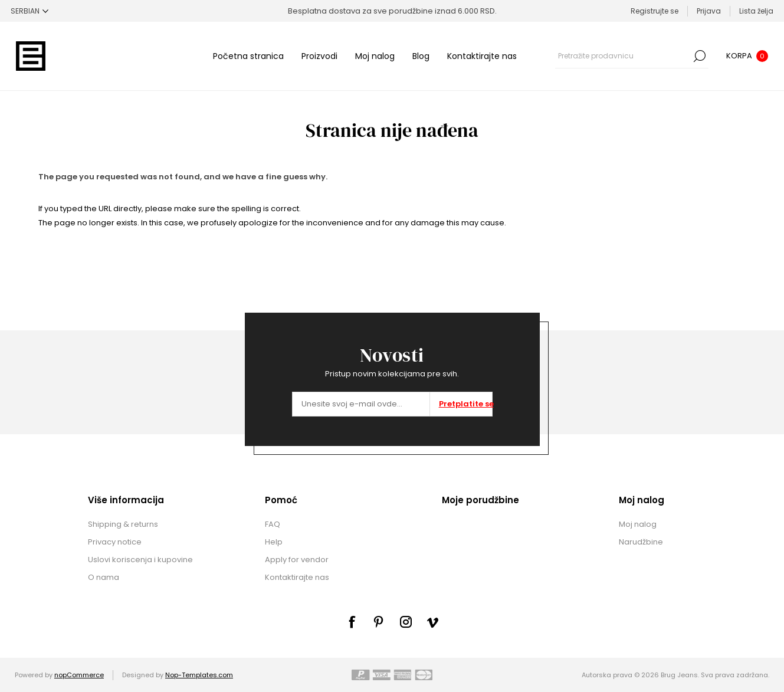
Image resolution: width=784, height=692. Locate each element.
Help (274, 542)
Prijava (709, 11)
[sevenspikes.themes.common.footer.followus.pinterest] (379, 622)
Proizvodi (319, 56)
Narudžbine (641, 542)
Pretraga (700, 56)
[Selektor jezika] (29, 11)
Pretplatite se (465, 404)
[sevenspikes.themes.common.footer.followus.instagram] (406, 622)
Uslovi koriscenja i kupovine (140, 560)
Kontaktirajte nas (482, 56)
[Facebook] (352, 622)
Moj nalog (375, 56)
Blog (421, 56)
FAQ (273, 524)
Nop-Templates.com (199, 675)
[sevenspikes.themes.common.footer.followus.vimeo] (433, 622)
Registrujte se (655, 11)
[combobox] (623, 56)
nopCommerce (79, 675)
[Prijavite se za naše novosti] (361, 404)
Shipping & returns (123, 524)
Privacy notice (115, 542)
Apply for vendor (297, 560)
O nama (104, 577)
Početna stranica (248, 56)
